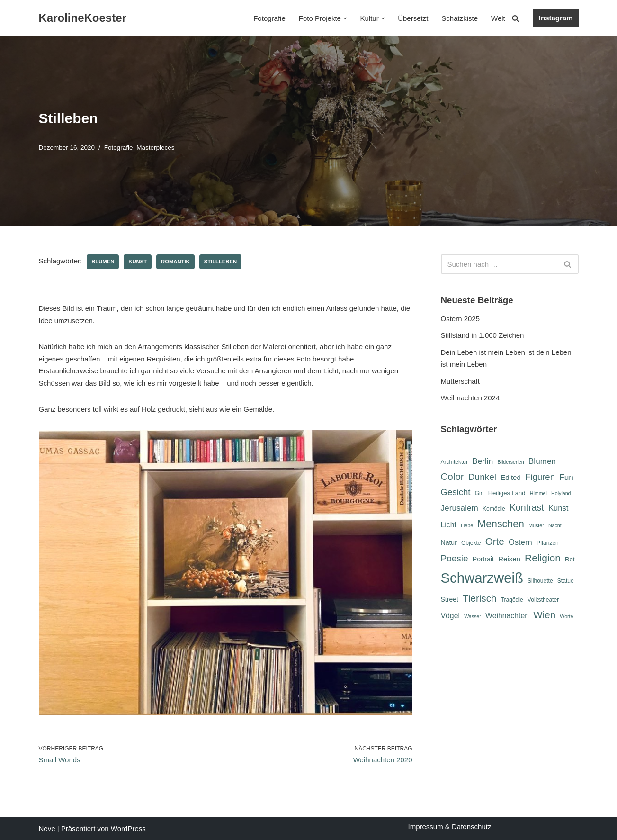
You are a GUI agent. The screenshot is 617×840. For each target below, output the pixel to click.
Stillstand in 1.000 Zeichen (483, 335)
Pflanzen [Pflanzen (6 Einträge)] (548, 543)
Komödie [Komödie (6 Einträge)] (494, 509)
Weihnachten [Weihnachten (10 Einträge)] (507, 616)
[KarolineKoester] (83, 18)
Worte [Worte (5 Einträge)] (566, 616)
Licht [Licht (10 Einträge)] (449, 525)
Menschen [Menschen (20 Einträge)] (501, 524)
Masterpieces (155, 148)
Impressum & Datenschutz (450, 826)
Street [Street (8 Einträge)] (450, 599)
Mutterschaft (461, 381)
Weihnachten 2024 (470, 398)
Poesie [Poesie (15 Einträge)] (455, 558)
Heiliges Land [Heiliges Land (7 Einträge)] (507, 493)
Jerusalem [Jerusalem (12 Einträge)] (460, 508)
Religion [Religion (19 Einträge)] (543, 558)
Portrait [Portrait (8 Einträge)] (483, 559)
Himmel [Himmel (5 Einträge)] (538, 493)
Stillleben (220, 262)
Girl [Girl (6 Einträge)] (479, 493)
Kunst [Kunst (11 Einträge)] (558, 508)
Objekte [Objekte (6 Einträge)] (471, 543)
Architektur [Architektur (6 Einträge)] (455, 462)
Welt (498, 18)
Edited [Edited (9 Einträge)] (511, 477)
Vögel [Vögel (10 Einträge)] (450, 616)
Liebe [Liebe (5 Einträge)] (467, 525)
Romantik (175, 262)
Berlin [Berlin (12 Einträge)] (483, 461)
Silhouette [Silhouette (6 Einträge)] (540, 581)
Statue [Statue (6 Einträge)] (566, 581)
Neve (47, 828)
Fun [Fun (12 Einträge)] (566, 477)
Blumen (103, 262)
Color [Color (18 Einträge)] (452, 476)
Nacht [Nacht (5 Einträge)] (555, 525)
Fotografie (269, 18)
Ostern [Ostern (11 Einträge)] (520, 542)
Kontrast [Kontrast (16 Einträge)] (527, 507)
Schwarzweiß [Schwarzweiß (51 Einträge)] (482, 578)
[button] (345, 18)
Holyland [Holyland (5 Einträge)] (561, 493)
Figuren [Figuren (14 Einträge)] (540, 477)
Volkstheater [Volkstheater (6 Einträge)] (543, 600)
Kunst (138, 262)
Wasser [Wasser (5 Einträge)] (473, 616)
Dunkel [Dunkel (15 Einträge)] (482, 477)
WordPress (128, 828)
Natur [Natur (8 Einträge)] (449, 542)
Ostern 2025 (461, 319)
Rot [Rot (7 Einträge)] (570, 559)
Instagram (556, 18)
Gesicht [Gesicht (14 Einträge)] (456, 492)
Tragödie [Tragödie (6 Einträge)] (512, 600)
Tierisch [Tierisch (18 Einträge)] (479, 598)
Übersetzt (413, 18)
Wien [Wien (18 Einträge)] (544, 615)
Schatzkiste (460, 18)
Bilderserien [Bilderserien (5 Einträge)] (510, 462)
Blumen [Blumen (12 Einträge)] (542, 461)
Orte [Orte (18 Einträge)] (495, 541)
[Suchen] (515, 18)
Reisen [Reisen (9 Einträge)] (509, 559)
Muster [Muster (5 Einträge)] (536, 525)
